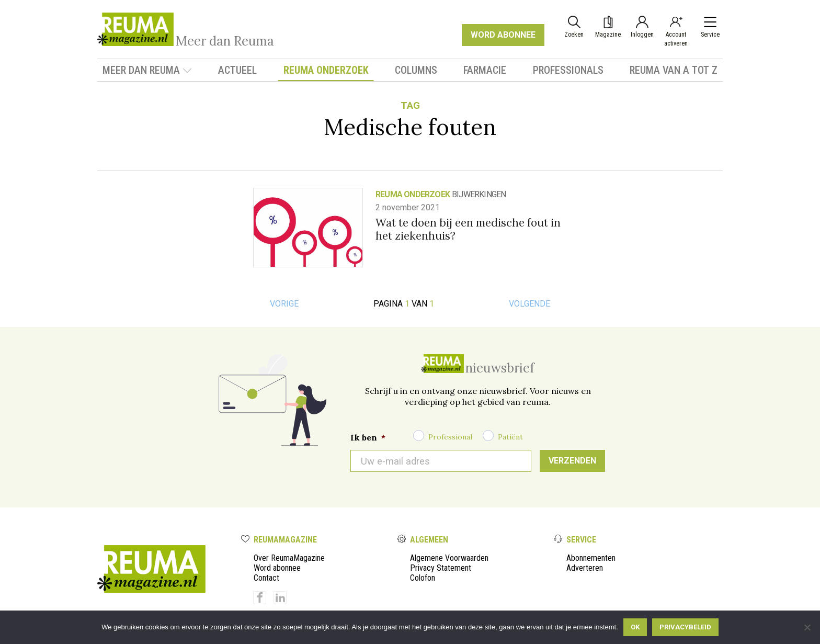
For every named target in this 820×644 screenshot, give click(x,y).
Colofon (423, 578)
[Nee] (807, 627)
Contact (266, 578)
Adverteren (585, 568)
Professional (450, 437)
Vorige (284, 304)
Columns (416, 70)
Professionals (568, 70)
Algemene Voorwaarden (449, 558)
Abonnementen (591, 558)
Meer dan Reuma (147, 70)
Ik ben (368, 437)
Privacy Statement (441, 568)
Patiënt (510, 437)
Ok (635, 627)
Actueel (237, 70)
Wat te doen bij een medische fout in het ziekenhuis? (468, 229)
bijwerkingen (479, 194)
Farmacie (485, 70)
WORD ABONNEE (503, 35)
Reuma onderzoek (326, 70)
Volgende (529, 304)
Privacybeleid (685, 627)
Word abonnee (277, 568)
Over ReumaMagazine (289, 558)
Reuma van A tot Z (674, 70)
